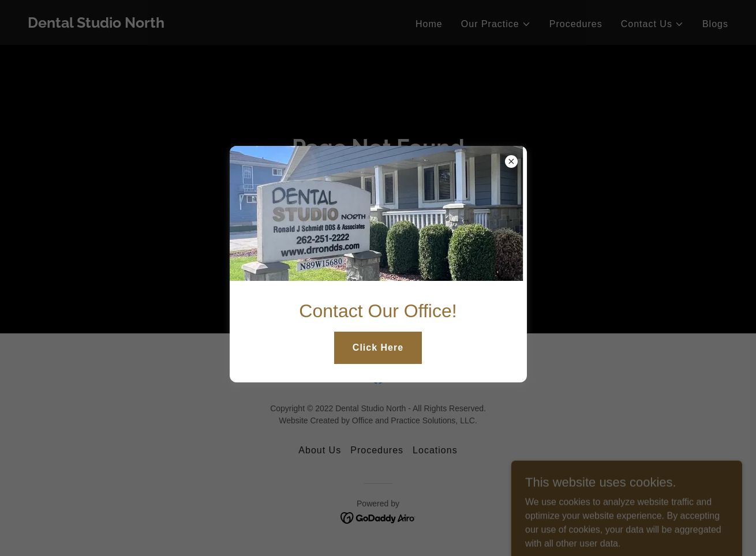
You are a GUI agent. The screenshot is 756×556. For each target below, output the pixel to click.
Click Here (378, 347)
